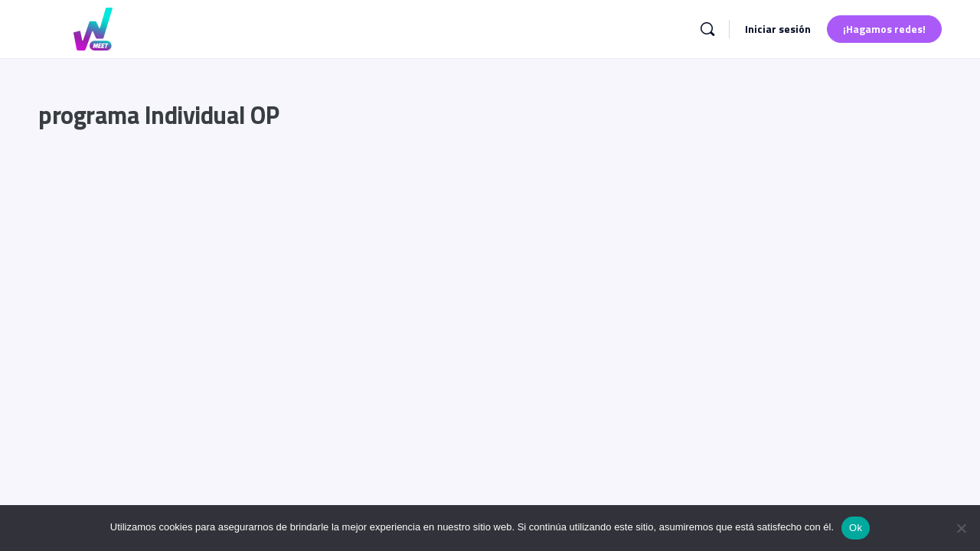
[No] (961, 528)
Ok (856, 528)
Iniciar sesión (778, 29)
